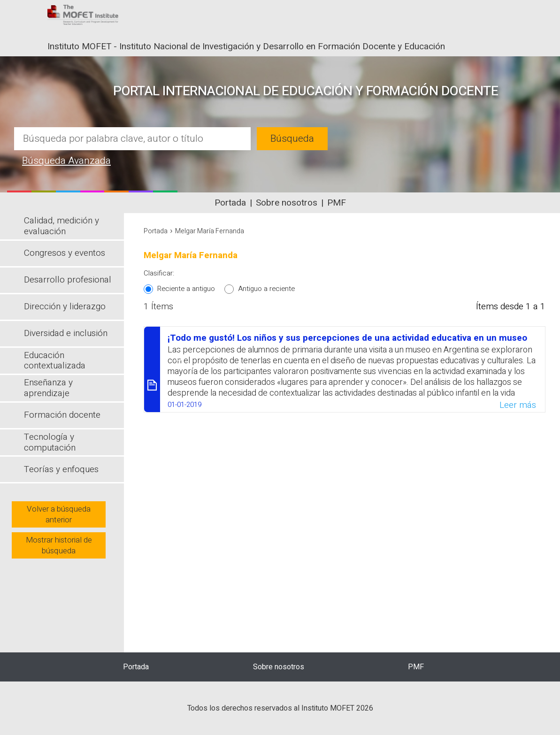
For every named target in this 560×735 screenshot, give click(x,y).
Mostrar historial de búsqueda (59, 545)
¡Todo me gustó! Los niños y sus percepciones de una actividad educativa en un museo (347, 338)
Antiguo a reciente (266, 289)
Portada (230, 203)
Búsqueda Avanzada (66, 161)
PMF (337, 203)
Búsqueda (292, 139)
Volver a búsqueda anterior (59, 514)
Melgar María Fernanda (210, 231)
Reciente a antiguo (186, 289)
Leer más (518, 405)
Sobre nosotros (287, 203)
